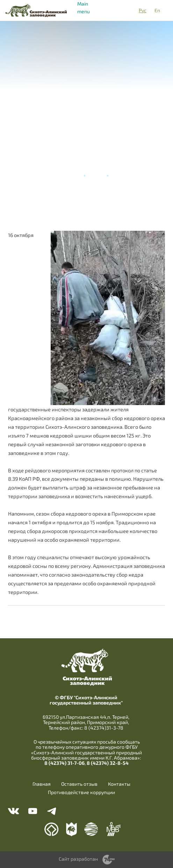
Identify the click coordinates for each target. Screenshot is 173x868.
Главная (73, 175)
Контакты (119, 784)
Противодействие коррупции (81, 792)
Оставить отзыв (79, 784)
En (157, 10)
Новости (96, 175)
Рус (143, 10)
